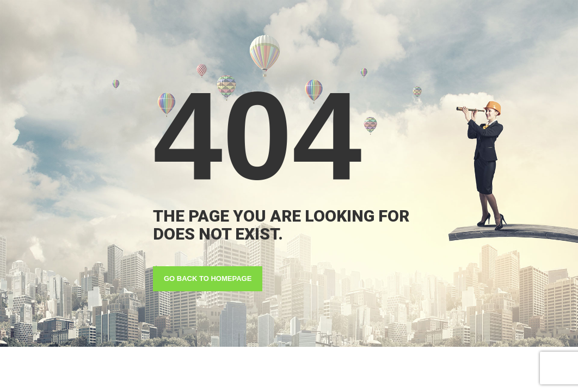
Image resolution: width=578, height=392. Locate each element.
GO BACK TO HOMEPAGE (208, 278)
